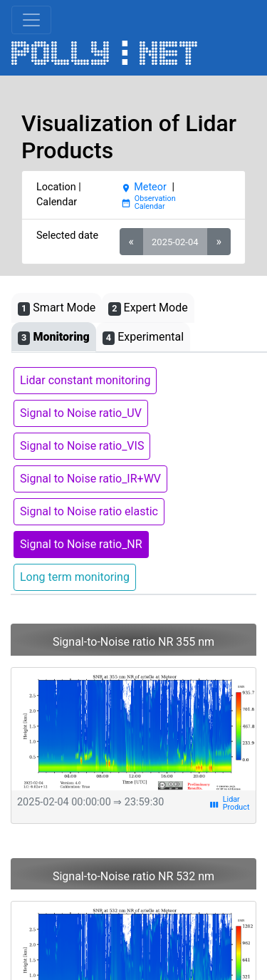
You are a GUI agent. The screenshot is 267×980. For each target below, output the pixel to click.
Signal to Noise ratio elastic (89, 511)
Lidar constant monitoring (85, 380)
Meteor (144, 187)
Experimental (143, 337)
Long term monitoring (75, 577)
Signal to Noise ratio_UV (81, 413)
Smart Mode (57, 308)
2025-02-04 (175, 242)
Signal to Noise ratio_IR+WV (90, 479)
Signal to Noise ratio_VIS (82, 446)
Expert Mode (148, 308)
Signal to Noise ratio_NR (81, 544)
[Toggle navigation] (31, 20)
